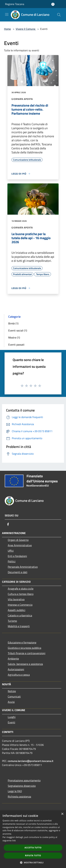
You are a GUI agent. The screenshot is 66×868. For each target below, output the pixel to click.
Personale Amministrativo (23, 567)
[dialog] (33, 839)
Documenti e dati (18, 572)
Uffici (11, 551)
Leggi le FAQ (15, 791)
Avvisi (11, 702)
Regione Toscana (15, 4)
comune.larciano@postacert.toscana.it (31, 761)
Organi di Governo (18, 540)
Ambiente (13, 659)
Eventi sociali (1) (18, 330)
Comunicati (14, 696)
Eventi (11, 722)
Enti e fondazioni (17, 556)
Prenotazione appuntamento (24, 780)
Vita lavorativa (16, 599)
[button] (33, 862)
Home (7, 29)
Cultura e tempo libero (21, 594)
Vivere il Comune (26, 29)
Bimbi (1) (13, 323)
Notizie (12, 691)
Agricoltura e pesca (19, 675)
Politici (12, 561)
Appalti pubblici (17, 610)
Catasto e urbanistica (20, 615)
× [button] (62, 814)
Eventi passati (16, 345)
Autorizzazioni (16, 669)
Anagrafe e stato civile (21, 589)
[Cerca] (59, 15)
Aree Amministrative (20, 545)
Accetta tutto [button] (33, 848)
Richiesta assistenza (19, 797)
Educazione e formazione (22, 642)
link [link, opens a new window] (14, 841)
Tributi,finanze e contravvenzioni (27, 653)
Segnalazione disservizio (22, 786)
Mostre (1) (14, 337)
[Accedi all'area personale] (53, 4)
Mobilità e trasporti (19, 626)
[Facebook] (8, 524)
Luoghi (12, 717)
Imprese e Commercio (20, 605)
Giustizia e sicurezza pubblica (24, 648)
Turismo (12, 621)
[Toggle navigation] (7, 14)
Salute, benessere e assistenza (25, 664)
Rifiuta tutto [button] (33, 855)
